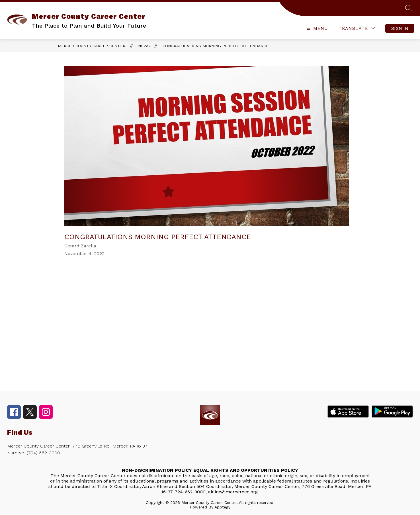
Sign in (400, 28)
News (144, 46)
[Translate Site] (357, 28)
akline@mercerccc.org (233, 492)
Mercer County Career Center (92, 46)
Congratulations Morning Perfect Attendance (216, 46)
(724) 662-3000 (43, 453)
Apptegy (222, 507)
